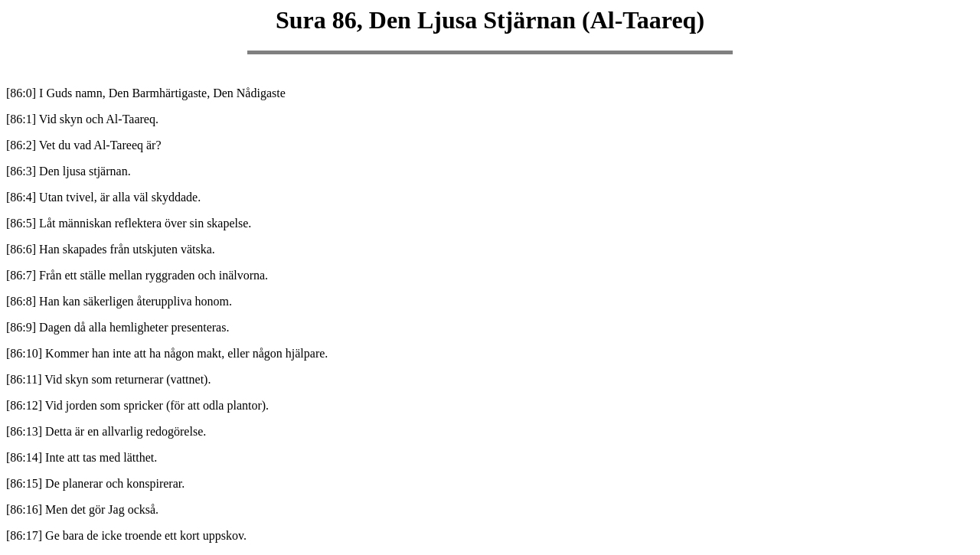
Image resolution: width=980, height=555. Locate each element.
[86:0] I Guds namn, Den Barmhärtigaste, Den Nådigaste (146, 93)
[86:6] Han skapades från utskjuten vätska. (111, 249)
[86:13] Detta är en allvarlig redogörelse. (106, 431)
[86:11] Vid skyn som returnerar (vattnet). (108, 379)
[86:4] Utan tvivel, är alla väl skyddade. (103, 197)
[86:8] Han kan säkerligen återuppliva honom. (119, 301)
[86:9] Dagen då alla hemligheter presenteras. (118, 327)
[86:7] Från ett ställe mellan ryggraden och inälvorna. (137, 275)
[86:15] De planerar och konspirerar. (95, 483)
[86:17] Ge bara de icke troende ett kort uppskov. (126, 535)
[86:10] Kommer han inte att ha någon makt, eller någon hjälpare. (167, 353)
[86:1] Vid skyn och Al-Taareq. (82, 119)
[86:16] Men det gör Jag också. (82, 509)
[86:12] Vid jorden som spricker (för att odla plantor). (137, 405)
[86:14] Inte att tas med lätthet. (82, 457)
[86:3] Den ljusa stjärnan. (69, 171)
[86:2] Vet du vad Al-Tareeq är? (84, 145)
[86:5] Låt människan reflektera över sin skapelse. (129, 223)
